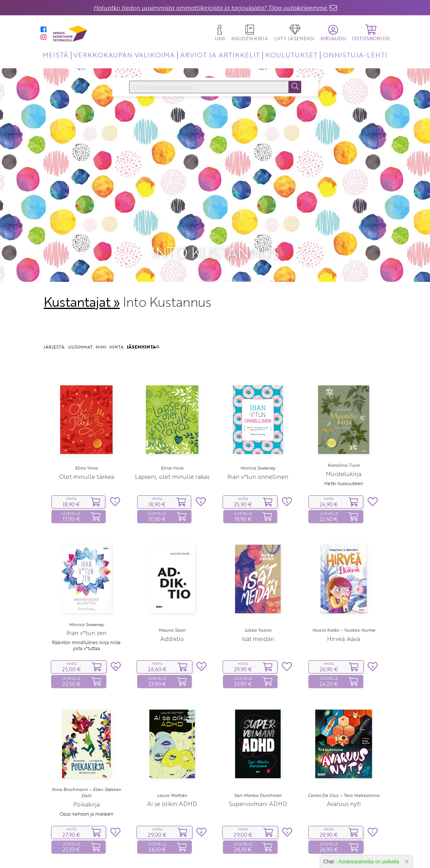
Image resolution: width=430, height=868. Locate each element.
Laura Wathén (172, 754)
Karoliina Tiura (344, 424)
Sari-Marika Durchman (258, 754)
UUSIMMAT (80, 305)
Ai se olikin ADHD (172, 762)
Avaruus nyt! (344, 762)
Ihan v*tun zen (87, 591)
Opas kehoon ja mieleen (86, 772)
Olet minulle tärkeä (87, 435)
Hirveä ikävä (344, 597)
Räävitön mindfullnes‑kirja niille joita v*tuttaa (86, 604)
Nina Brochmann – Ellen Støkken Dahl (87, 751)
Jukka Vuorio (258, 589)
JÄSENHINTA (143, 305)
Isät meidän (258, 597)
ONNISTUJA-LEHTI (355, 55)
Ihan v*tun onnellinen (258, 435)
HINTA (116, 305)
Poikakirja (87, 763)
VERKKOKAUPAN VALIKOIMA (124, 55)
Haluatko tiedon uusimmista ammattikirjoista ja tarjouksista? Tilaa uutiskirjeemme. (211, 8)
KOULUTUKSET (291, 55)
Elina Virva (86, 427)
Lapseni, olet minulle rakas (172, 435)
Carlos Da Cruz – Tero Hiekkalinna (344, 754)
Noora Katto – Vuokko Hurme (344, 589)
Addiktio (172, 597)
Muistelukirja (344, 432)
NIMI (101, 305)
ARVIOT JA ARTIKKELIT (220, 55)
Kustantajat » (82, 260)
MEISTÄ (55, 55)
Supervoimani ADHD (258, 762)
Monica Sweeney (258, 427)
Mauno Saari (172, 589)
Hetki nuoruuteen (344, 442)
